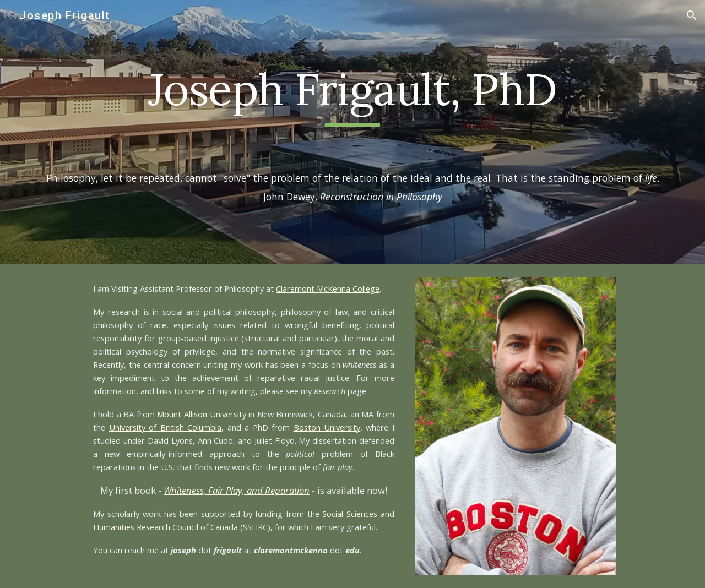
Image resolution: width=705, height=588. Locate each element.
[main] (352, 94)
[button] (692, 15)
